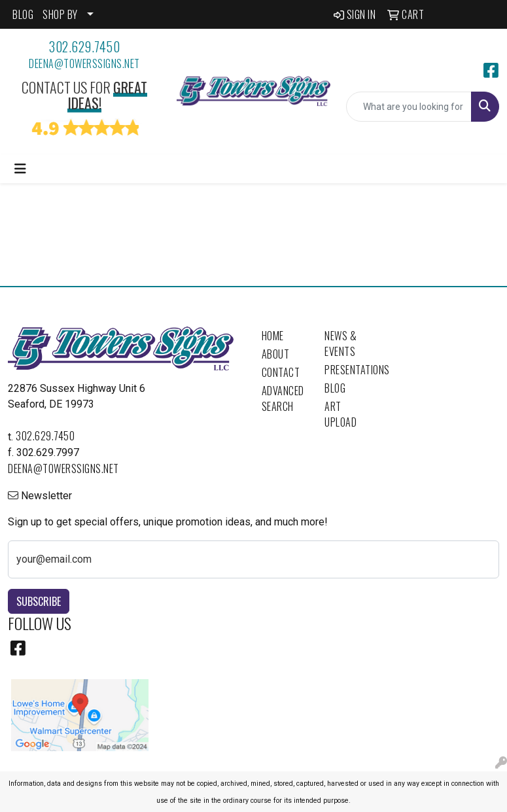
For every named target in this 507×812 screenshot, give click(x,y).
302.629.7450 (84, 46)
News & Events (341, 344)
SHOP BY (60, 14)
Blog (335, 388)
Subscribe (39, 601)
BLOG (23, 14)
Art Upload (341, 414)
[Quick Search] (409, 107)
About (276, 354)
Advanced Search (283, 398)
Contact (281, 372)
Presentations (348, 370)
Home (273, 336)
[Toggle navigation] (20, 169)
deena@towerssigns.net (84, 63)
